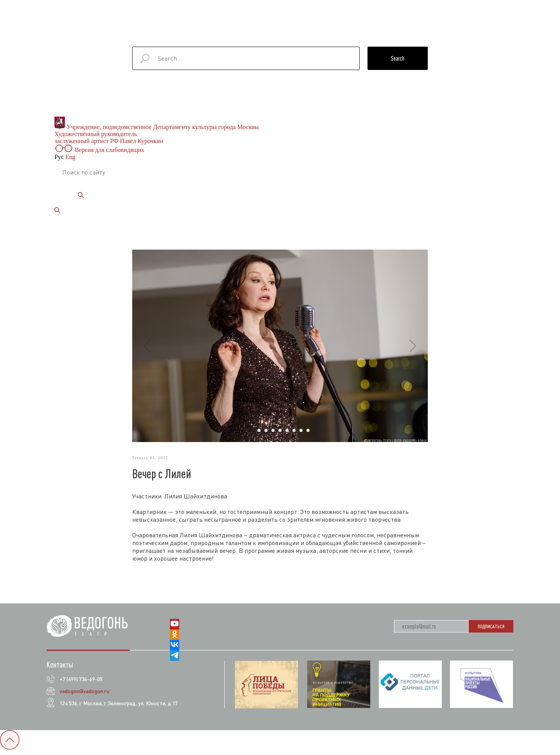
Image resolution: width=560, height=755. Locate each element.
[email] (431, 630)
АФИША (254, 22)
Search (398, 58)
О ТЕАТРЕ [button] (213, 22)
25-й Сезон (456, 29)
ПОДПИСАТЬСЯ (491, 630)
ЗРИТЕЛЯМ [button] (480, 22)
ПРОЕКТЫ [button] (340, 22)
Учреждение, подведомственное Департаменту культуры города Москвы (157, 127)
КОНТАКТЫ (413, 29)
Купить (495, 29)
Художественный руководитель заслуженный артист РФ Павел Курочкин (109, 137)
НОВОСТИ (384, 22)
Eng (70, 157)
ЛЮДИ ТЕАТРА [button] (429, 22)
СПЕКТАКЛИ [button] (293, 22)
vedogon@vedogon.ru (84, 695)
